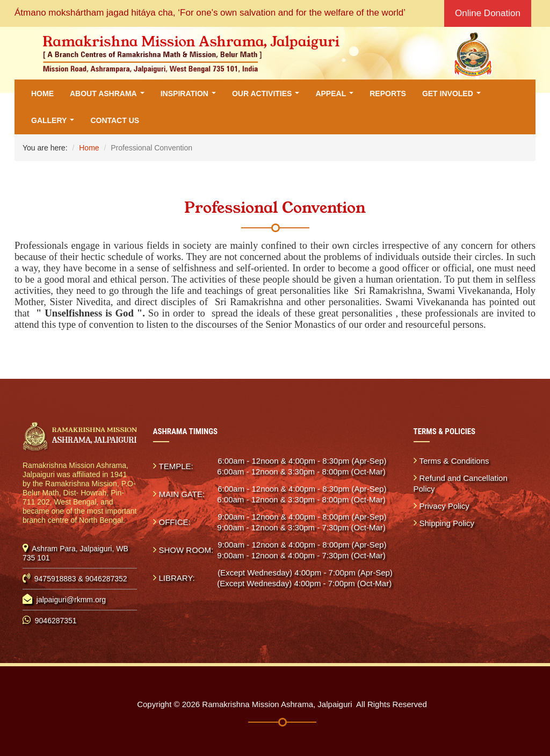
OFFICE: (175, 522)
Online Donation (488, 13)
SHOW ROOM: (186, 550)
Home (42, 93)
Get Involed (454, 96)
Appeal (336, 96)
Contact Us (115, 120)
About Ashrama (109, 96)
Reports (388, 93)
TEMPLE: (176, 466)
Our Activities (268, 96)
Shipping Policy (447, 523)
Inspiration (190, 96)
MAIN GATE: (182, 494)
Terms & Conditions (454, 461)
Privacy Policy (444, 506)
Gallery (55, 123)
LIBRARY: (177, 578)
